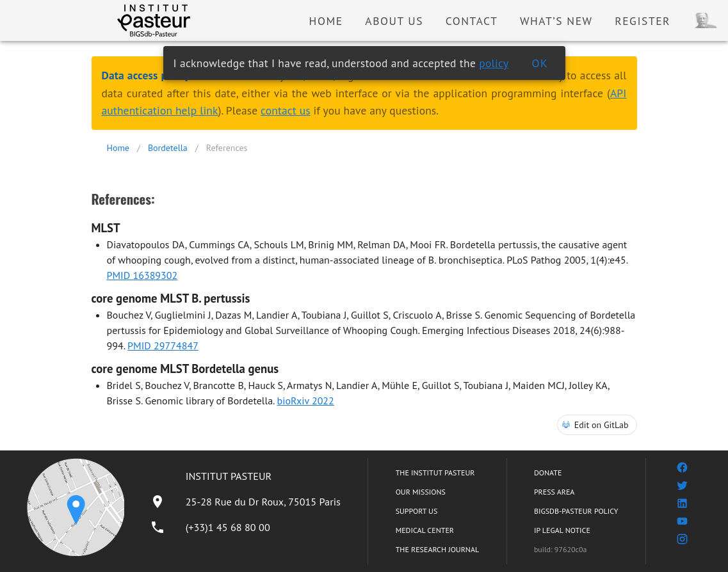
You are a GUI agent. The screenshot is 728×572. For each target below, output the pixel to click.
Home (118, 148)
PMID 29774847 (163, 346)
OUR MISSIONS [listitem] (421, 492)
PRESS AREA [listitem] (554, 492)
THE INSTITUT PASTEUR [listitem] (435, 473)
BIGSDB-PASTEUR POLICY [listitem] (576, 511)
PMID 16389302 (142, 275)
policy (494, 63)
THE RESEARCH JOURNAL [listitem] (437, 549)
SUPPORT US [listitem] (417, 511)
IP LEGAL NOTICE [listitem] (562, 530)
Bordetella (168, 148)
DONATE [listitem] (548, 473)
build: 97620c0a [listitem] (561, 549)
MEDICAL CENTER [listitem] (425, 530)
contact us (286, 110)
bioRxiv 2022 (306, 401)
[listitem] (245, 502)
